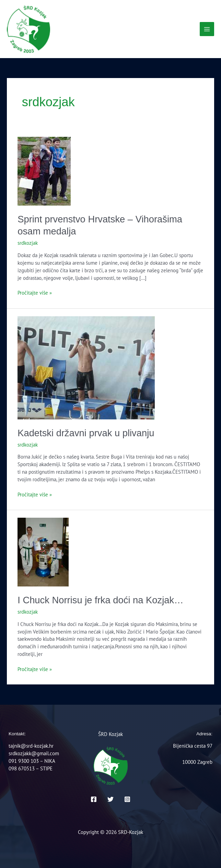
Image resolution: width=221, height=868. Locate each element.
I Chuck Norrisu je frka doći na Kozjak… (100, 600)
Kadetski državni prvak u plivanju (86, 433)
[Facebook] (94, 799)
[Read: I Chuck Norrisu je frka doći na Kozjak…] (43, 552)
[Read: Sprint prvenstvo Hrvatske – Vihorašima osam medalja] (44, 170)
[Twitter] (110, 799)
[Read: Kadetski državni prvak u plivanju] (86, 367)
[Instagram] (127, 799)
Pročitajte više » (35, 293)
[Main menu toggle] (207, 29)
